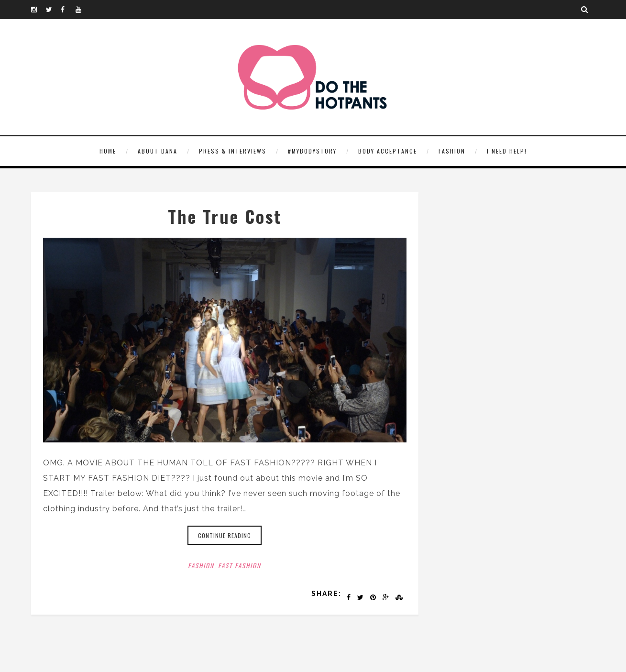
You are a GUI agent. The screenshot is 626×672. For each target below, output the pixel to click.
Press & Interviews (233, 151)
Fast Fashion (240, 565)
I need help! (507, 151)
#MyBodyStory (312, 151)
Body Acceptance (388, 151)
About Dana (158, 151)
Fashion (452, 151)
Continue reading (225, 535)
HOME (108, 151)
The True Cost (225, 216)
